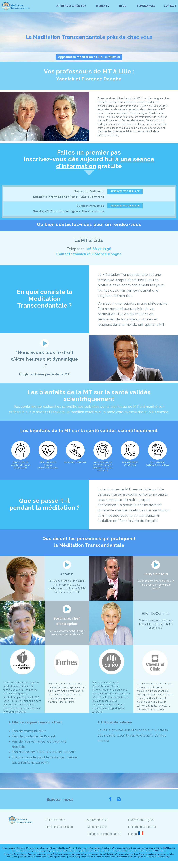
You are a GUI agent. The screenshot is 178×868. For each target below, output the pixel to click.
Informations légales (141, 820)
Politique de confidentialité (104, 834)
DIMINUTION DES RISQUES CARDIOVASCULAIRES (48, 465)
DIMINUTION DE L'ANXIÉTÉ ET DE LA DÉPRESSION (20, 465)
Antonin (67, 574)
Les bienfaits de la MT (60, 827)
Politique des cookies (142, 827)
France (132, 834)
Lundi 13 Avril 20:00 (90, 206)
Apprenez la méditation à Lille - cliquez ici (89, 57)
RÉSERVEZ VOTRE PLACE (125, 191)
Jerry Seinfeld (156, 574)
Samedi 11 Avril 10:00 (89, 191)
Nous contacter (97, 827)
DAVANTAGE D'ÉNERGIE (75, 462)
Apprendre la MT (98, 820)
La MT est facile (56, 820)
